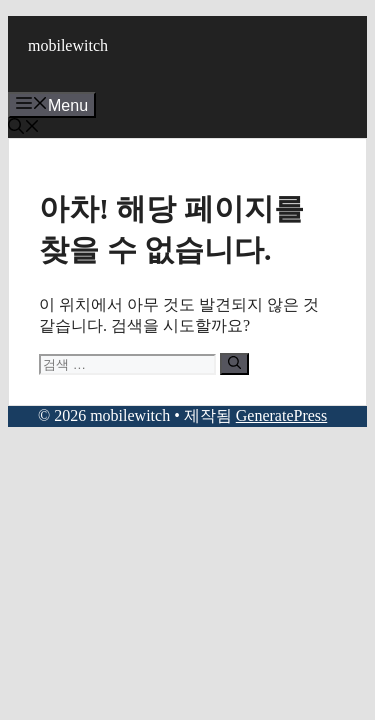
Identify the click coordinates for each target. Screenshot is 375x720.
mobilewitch (68, 45)
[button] (24, 128)
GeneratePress (282, 415)
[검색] (234, 364)
